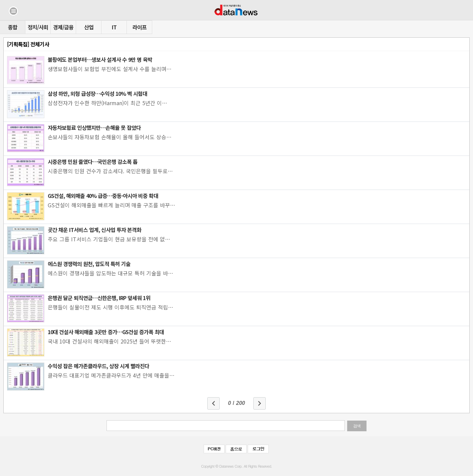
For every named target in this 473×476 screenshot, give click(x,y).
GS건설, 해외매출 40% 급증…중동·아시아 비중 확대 (103, 196)
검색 (357, 426)
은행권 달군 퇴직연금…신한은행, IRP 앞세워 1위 (99, 298)
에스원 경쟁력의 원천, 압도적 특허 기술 (89, 264)
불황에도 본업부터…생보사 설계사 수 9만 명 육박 (100, 59)
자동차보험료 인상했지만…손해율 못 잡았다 (94, 128)
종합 (13, 27)
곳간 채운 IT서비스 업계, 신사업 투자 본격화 (94, 230)
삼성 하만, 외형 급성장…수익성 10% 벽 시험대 (97, 93)
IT (114, 27)
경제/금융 (63, 27)
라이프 (140, 27)
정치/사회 (38, 27)
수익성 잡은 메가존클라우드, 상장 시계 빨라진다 (98, 366)
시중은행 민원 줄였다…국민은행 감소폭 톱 (93, 162)
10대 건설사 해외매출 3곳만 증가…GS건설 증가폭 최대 (106, 332)
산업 (89, 27)
